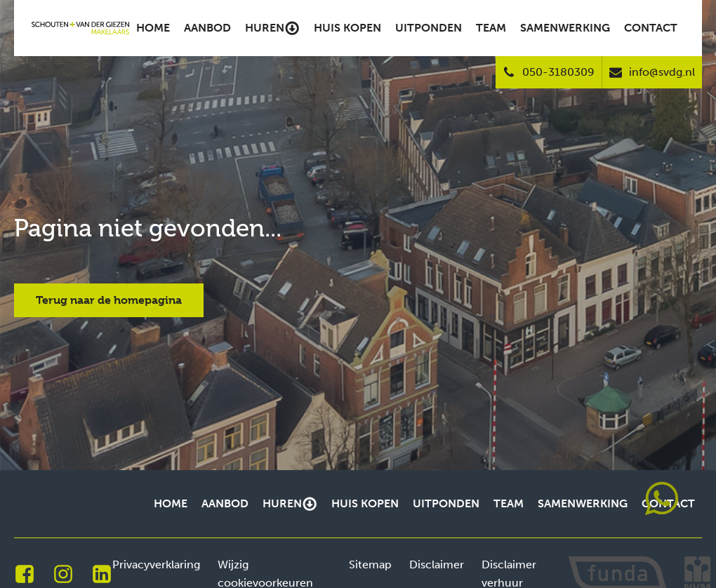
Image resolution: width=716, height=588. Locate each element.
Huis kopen (347, 28)
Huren (272, 28)
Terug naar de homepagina (109, 300)
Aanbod (207, 28)
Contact (651, 28)
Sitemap (370, 564)
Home (153, 28)
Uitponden (429, 28)
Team (491, 28)
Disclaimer (437, 564)
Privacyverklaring (156, 564)
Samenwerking (565, 28)
